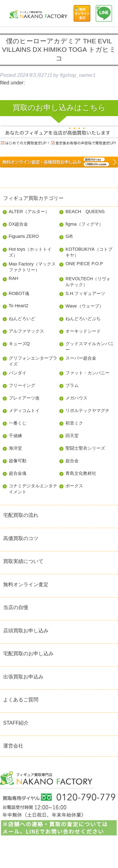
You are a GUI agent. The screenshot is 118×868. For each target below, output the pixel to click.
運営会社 (13, 746)
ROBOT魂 (19, 293)
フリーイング (22, 385)
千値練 (15, 436)
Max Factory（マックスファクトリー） (32, 267)
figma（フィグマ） (84, 224)
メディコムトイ (24, 410)
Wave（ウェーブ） (84, 306)
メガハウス (76, 398)
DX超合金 (19, 224)
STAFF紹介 (16, 723)
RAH (14, 278)
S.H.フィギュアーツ (85, 293)
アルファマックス (26, 331)
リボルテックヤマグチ (87, 410)
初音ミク (74, 423)
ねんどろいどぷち (83, 319)
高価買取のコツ (21, 538)
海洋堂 (15, 448)
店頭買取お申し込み (26, 631)
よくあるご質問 (21, 700)
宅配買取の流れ (21, 515)
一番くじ (18, 423)
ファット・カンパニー (87, 373)
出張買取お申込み (23, 677)
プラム (72, 385)
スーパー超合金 (81, 358)
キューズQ (19, 344)
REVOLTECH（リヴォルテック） (88, 282)
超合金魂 (18, 473)
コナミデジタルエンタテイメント (33, 489)
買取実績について (23, 561)
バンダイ (18, 373)
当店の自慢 (16, 607)
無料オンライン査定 (26, 584)
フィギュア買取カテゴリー (33, 198)
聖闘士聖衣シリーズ (85, 448)
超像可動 (18, 461)
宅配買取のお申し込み (28, 654)
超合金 (72, 461)
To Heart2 (19, 306)
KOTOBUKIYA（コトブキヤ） (89, 252)
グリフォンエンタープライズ (33, 361)
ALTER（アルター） (29, 212)
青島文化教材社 (81, 473)
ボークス (74, 486)
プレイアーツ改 (24, 398)
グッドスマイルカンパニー (90, 347)
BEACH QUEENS (85, 212)
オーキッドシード (83, 331)
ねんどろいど (22, 319)
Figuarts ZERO (24, 236)
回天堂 (72, 436)
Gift (69, 236)
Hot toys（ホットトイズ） (30, 252)
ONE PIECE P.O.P (84, 264)
